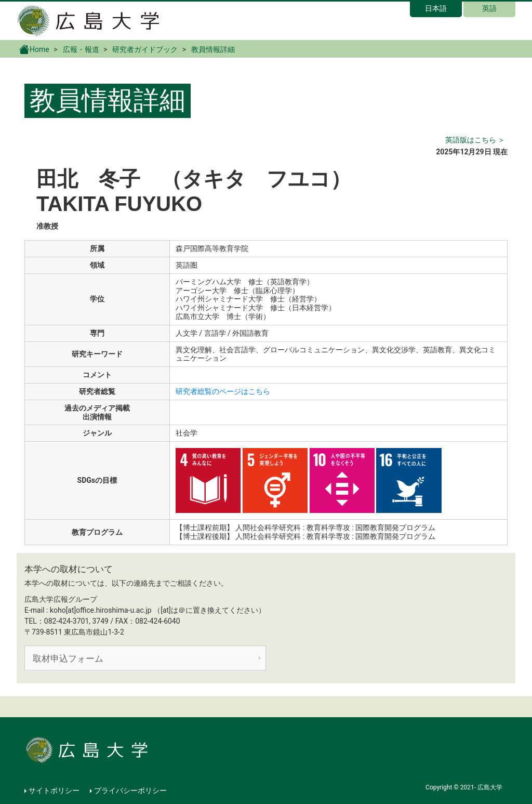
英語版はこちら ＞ (475, 140)
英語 (489, 8)
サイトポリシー (54, 790)
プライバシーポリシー (130, 790)
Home (34, 49)
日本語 (436, 8)
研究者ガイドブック (145, 49)
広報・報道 (81, 49)
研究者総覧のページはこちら (223, 391)
